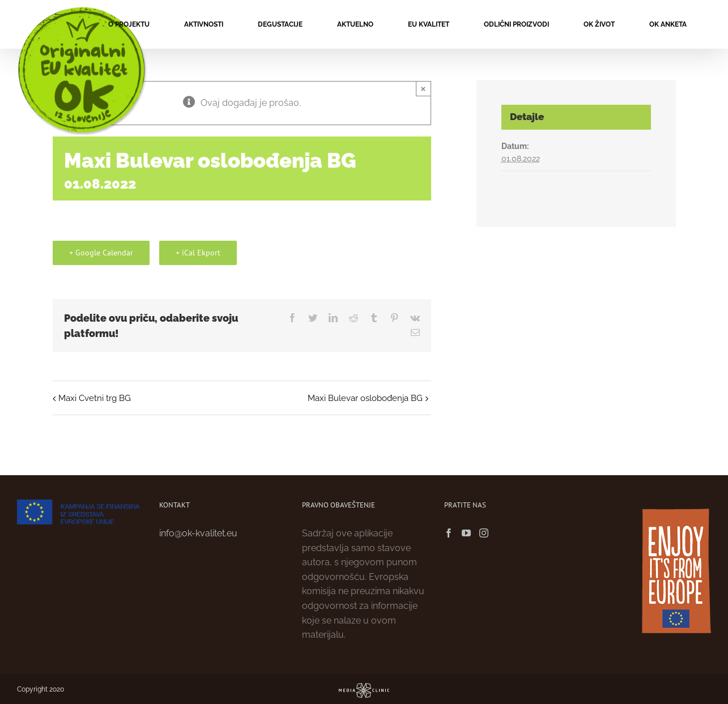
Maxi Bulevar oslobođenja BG (365, 398)
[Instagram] (484, 533)
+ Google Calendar (101, 253)
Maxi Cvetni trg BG (95, 398)
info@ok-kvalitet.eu (198, 533)
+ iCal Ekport (198, 253)
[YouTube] (466, 533)
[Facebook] (449, 533)
